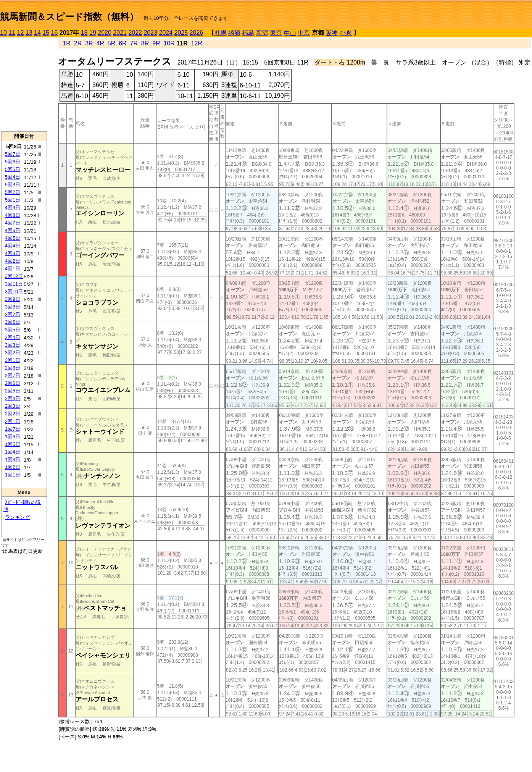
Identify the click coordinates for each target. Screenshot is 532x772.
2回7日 (13, 376)
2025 (181, 33)
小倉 (346, 33)
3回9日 (13, 299)
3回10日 (14, 292)
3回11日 (14, 284)
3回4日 (13, 337)
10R (169, 43)
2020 (105, 33)
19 (93, 33)
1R (66, 43)
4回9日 (13, 208)
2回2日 (13, 414)
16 (55, 33)
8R (145, 43)
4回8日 (13, 215)
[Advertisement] (24, 84)
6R (123, 43)
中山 (290, 33)
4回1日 (13, 269)
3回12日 (14, 276)
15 (46, 33)
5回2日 (13, 192)
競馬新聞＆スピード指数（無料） (69, 17)
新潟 (262, 33)
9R (156, 43)
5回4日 (13, 177)
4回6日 (13, 230)
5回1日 (13, 200)
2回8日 (13, 368)
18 (84, 33)
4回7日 (13, 223)
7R (134, 43)
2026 (197, 33)
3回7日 (13, 314)
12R (197, 43)
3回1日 (13, 360)
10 (3, 33)
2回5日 (13, 391)
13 (29, 33)
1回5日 (13, 444)
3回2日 (13, 353)
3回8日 (13, 307)
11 (12, 33)
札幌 (221, 33)
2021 (120, 33)
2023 (150, 33)
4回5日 (13, 238)
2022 (135, 33)
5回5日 (13, 169)
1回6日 (13, 437)
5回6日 (13, 162)
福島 (248, 33)
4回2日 (13, 261)
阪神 (332, 33)
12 (21, 33)
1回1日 (13, 475)
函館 (234, 33)
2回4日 (13, 398)
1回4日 (13, 452)
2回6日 (13, 383)
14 (37, 33)
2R (78, 43)
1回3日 (13, 459)
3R (89, 43)
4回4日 (13, 246)
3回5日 (13, 330)
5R (111, 43)
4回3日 (13, 253)
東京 (276, 33)
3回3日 (13, 345)
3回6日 (13, 322)
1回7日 (13, 429)
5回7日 (13, 154)
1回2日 (13, 467)
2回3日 (13, 406)
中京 (304, 33)
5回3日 (13, 185)
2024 (166, 33)
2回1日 (13, 421)
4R (100, 43)
